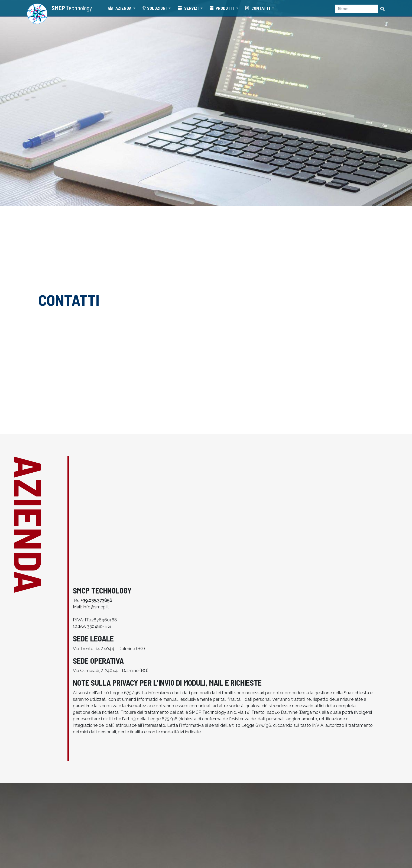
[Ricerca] (356, 9)
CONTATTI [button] (258, 8)
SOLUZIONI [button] (155, 8)
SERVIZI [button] (189, 8)
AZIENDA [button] (120, 8)
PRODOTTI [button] (222, 8)
